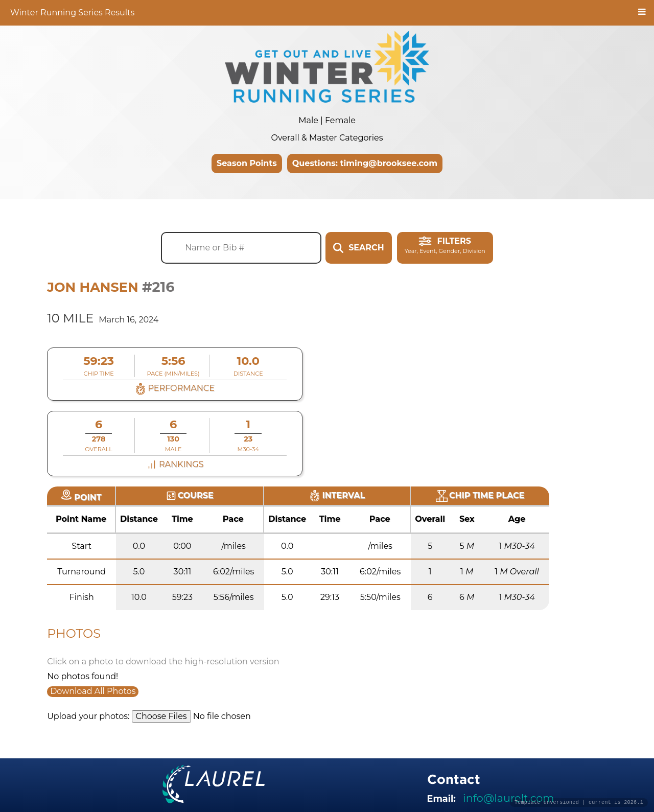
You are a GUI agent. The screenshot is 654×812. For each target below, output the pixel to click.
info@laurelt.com (508, 798)
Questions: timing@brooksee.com (365, 163)
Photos (74, 633)
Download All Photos (93, 691)
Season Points (247, 163)
